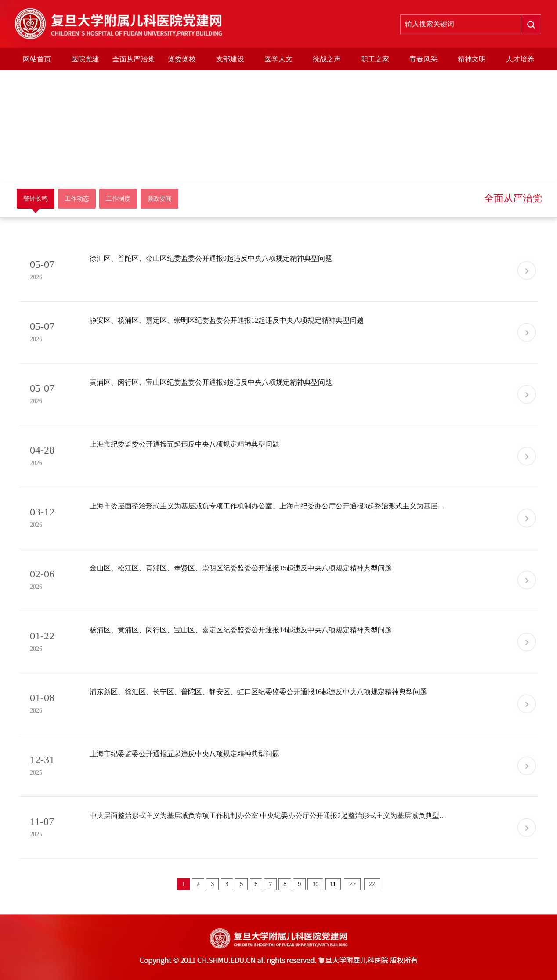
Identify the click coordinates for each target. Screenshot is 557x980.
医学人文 (278, 59)
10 (315, 884)
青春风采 (423, 59)
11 (333, 884)
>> (352, 884)
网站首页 (37, 59)
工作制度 (118, 199)
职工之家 (375, 59)
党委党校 (182, 59)
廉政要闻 (159, 199)
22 (372, 884)
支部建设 (230, 59)
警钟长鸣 (36, 199)
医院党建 (85, 59)
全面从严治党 (134, 59)
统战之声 (327, 59)
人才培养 (520, 59)
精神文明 (472, 59)
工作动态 (77, 199)
